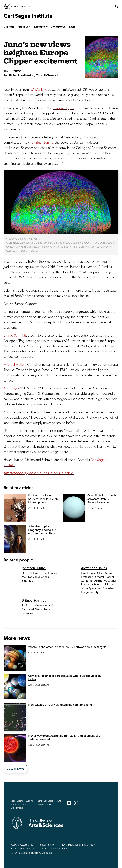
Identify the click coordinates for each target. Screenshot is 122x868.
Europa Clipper (64, 108)
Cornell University (18, 6)
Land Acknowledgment (55, 849)
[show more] (30, 27)
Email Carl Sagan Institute (50, 801)
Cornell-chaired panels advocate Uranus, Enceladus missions (102, 499)
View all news (15, 769)
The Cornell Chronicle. (39, 473)
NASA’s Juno (38, 90)
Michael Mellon (14, 365)
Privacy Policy (47, 845)
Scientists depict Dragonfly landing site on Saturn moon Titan (42, 530)
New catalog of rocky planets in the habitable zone (60, 705)
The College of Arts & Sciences (46, 823)
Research (40, 27)
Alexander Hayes (94, 568)
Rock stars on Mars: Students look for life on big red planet (43, 499)
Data (72, 27)
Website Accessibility (22, 845)
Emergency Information (23, 849)
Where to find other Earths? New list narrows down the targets (67, 647)
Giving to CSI (58, 27)
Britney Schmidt (15, 336)
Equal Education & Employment (78, 845)
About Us (23, 27)
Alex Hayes (11, 389)
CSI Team (9, 27)
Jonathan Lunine (42, 143)
